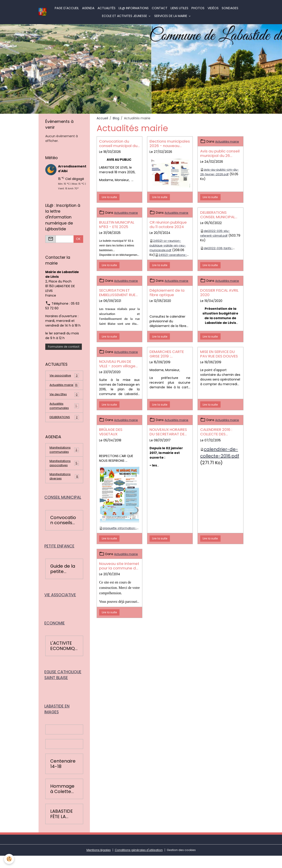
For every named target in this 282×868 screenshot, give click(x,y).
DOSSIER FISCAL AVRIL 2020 (219, 302)
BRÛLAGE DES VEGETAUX (111, 451)
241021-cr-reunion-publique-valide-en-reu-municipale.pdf (169, 250)
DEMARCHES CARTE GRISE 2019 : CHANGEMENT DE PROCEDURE (167, 363)
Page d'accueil (67, 8)
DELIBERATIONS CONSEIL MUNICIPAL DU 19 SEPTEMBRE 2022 (220, 215)
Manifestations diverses (64, 485)
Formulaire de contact (64, 347)
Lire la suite (109, 197)
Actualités (107, 8)
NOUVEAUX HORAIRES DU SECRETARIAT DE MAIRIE (168, 451)
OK (78, 239)
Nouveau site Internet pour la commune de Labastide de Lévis (119, 589)
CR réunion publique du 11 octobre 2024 (168, 229)
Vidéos (213, 8)
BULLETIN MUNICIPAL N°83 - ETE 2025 (117, 229)
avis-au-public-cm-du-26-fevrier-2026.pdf (219, 176)
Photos (198, 8)
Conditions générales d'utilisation (138, 862)
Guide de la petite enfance (63, 579)
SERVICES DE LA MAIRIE (171, 16)
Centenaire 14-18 (63, 776)
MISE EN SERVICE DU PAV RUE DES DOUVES (219, 363)
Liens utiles (180, 8)
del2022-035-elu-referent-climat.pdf (216, 233)
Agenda (88, 8)
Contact (160, 8)
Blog (116, 118)
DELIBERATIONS (64, 424)
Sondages (230, 8)
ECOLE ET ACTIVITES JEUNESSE (125, 16)
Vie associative (64, 376)
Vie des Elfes (64, 400)
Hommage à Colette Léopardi (62, 801)
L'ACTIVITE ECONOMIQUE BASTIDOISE (64, 657)
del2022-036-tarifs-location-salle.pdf (218, 250)
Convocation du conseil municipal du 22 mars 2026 (118, 143)
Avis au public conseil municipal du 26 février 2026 (220, 158)
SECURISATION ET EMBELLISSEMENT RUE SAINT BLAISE (117, 302)
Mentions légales (95, 862)
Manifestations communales (64, 457)
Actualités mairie (64, 388)
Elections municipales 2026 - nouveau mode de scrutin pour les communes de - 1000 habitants (170, 143)
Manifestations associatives (64, 471)
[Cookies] (10, 859)
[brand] (43, 12)
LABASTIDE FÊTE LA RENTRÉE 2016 (62, 826)
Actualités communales (64, 412)
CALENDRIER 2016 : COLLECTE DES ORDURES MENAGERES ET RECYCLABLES (219, 451)
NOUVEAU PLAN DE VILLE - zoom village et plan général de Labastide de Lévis (117, 378)
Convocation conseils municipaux (63, 530)
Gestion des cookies (184, 862)
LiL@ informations (134, 8)
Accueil (102, 118)
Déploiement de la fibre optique (167, 302)
